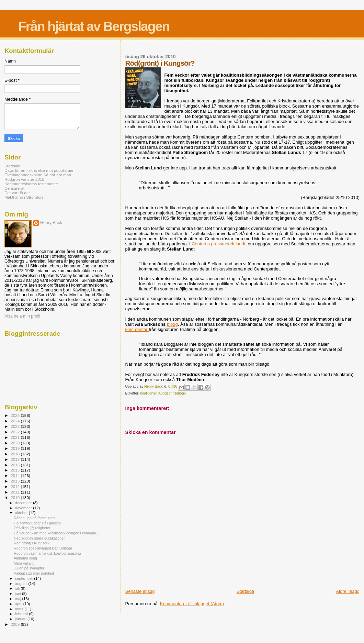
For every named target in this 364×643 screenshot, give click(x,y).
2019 (16, 448)
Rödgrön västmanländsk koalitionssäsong (47, 553)
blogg (172, 324)
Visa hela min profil (22, 316)
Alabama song (25, 558)
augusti (22, 584)
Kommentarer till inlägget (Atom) (192, 604)
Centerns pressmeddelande (219, 244)
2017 (16, 459)
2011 (16, 492)
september (25, 578)
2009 (16, 624)
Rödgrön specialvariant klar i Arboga (43, 548)
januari (21, 619)
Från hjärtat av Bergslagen (94, 26)
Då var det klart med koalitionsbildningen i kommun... (56, 533)
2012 (16, 486)
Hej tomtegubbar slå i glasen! (37, 523)
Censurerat (14, 188)
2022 (16, 432)
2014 (16, 475)
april (19, 604)
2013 (16, 481)
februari (22, 614)
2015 (16, 470)
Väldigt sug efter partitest (34, 573)
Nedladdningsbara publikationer (39, 538)
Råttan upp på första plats (35, 518)
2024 (16, 421)
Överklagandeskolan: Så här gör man (38, 175)
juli (18, 588)
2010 (16, 497)
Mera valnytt (24, 563)
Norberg (180, 393)
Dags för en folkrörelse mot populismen (39, 170)
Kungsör (165, 393)
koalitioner (148, 393)
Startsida (245, 591)
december (24, 503)
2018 (16, 454)
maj (19, 599)
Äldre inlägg (348, 591)
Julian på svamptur (29, 568)
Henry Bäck (51, 223)
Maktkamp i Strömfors (24, 197)
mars (20, 609)
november (24, 508)
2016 (16, 465)
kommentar (137, 329)
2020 (16, 443)
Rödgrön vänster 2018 (24, 179)
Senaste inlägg (140, 591)
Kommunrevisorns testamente (31, 184)
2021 (16, 437)
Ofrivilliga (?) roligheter (32, 528)
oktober (22, 513)
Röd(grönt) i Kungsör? (32, 543)
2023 (16, 426)
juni (19, 594)
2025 (16, 415)
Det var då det (17, 193)
